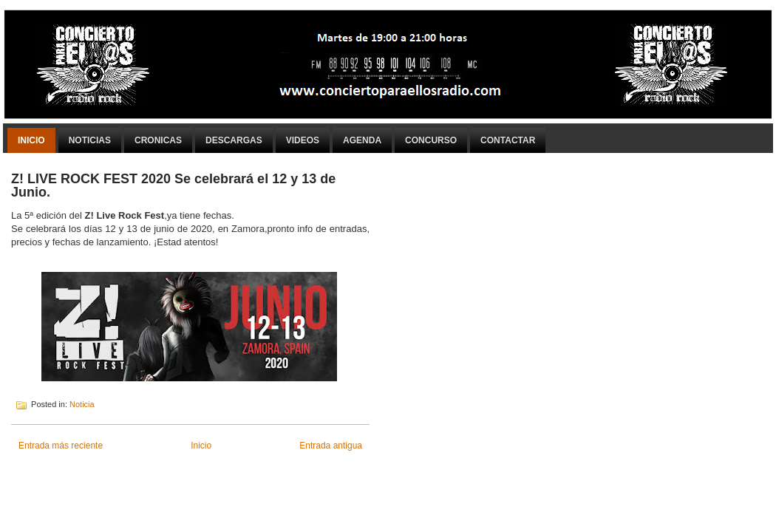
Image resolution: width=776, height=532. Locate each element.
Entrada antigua (331, 446)
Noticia (82, 404)
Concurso (431, 140)
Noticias (90, 140)
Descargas (234, 140)
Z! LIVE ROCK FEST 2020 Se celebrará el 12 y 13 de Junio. (173, 185)
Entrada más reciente (61, 446)
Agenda (362, 140)
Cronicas (158, 140)
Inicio (31, 140)
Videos (303, 140)
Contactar (508, 140)
